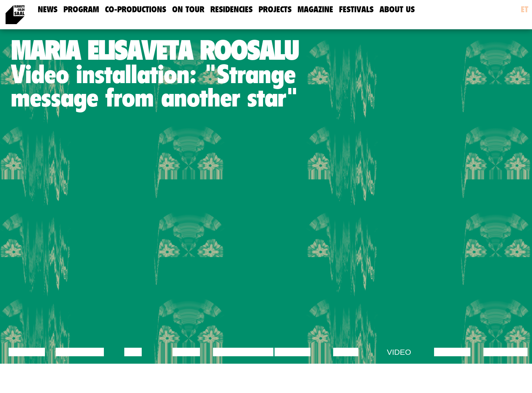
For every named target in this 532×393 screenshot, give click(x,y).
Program (81, 9)
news (48, 9)
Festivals (356, 9)
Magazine (315, 9)
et (525, 9)
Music (346, 352)
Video (399, 352)
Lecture (27, 352)
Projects (275, 9)
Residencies (231, 9)
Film (133, 352)
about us (397, 9)
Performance (243, 352)
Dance (186, 352)
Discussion (80, 352)
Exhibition (505, 352)
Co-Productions (136, 9)
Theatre (292, 352)
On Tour (188, 9)
